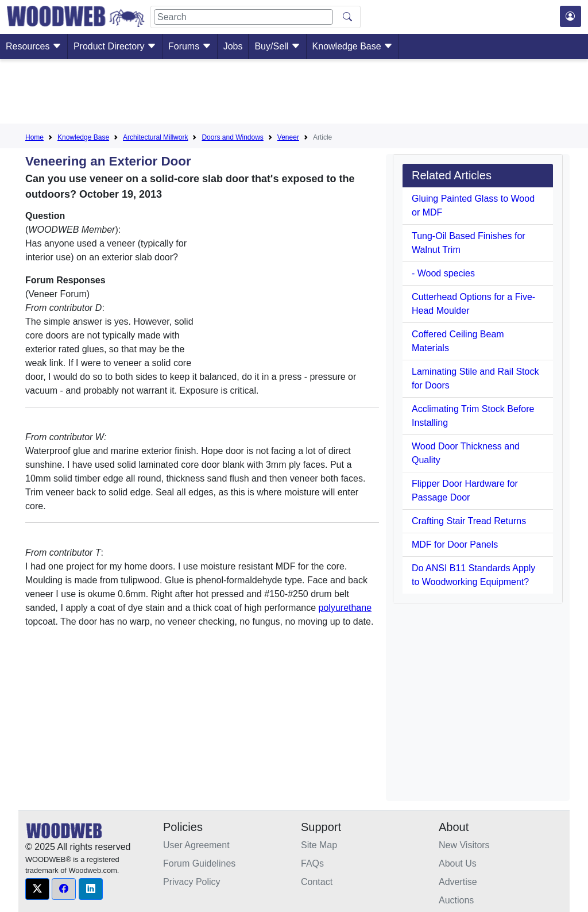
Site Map (319, 845)
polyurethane (345, 608)
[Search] (243, 17)
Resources (34, 46)
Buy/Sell (277, 46)
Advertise (458, 882)
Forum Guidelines (199, 863)
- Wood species (443, 273)
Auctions (456, 900)
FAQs (312, 863)
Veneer (288, 137)
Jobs (233, 46)
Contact (317, 882)
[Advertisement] (294, 94)
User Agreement (196, 845)
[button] (37, 889)
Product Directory (115, 46)
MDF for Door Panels (455, 544)
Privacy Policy (192, 882)
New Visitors (464, 845)
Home (34, 137)
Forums (190, 46)
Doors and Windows (232, 137)
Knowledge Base (353, 46)
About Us (458, 863)
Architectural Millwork (155, 137)
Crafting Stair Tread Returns (469, 521)
